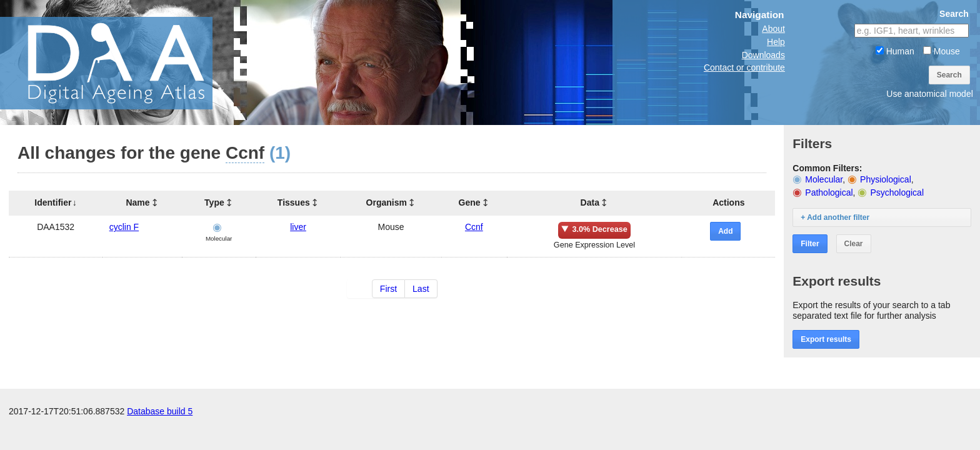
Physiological (886, 179)
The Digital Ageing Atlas (125, 62)
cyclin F (124, 227)
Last (421, 289)
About (773, 29)
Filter (810, 244)
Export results (826, 339)
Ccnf (474, 227)
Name (137, 202)
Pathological (829, 192)
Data (590, 202)
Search (949, 75)
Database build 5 (160, 411)
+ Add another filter (835, 217)
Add (725, 231)
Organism (387, 202)
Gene (470, 202)
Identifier (53, 202)
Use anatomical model (930, 94)
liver (298, 227)
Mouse (942, 51)
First (388, 289)
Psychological (897, 192)
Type (214, 202)
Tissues (294, 202)
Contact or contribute (744, 67)
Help (776, 42)
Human (895, 51)
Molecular (824, 179)
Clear (854, 244)
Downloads (763, 55)
